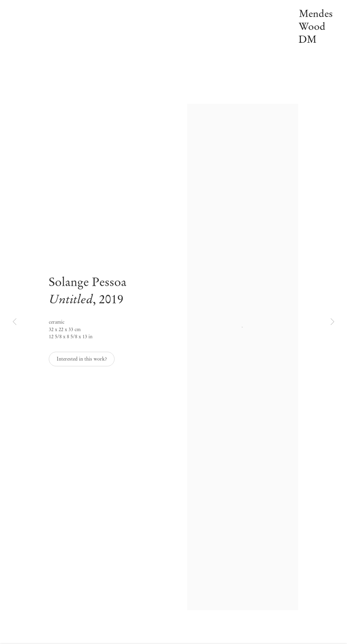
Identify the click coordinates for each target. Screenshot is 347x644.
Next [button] (332, 322)
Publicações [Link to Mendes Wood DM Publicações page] (123, 45)
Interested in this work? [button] (82, 363)
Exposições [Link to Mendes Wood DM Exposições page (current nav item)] (123, 18)
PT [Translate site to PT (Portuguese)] (129, 82)
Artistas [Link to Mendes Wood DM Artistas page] (119, 9)
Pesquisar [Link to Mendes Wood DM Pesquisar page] (121, 73)
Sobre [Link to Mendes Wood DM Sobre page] (117, 64)
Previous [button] (15, 322)
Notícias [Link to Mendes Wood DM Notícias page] (120, 37)
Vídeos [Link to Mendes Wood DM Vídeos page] (118, 55)
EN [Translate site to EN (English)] (115, 82)
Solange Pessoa (88, 286)
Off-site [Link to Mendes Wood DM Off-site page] (119, 27)
